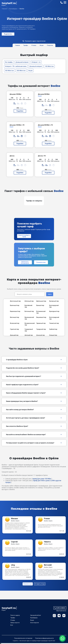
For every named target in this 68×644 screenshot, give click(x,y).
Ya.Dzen (64, 616)
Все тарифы (9, 62)
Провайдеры (34, 619)
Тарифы (13, 619)
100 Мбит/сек (49, 66)
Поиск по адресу (15, 616)
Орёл (4, 5)
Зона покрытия (35, 624)
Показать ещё (27, 584)
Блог (12, 626)
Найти (50, 294)
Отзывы (13, 621)
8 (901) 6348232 (61, 609)
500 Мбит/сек (21, 71)
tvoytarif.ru (9, 3)
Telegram (59, 616)
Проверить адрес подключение (35, 41)
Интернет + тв (36, 62)
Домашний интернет (22, 62)
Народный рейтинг (36, 616)
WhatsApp (54, 616)
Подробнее (20, 111)
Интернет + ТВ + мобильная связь (16, 66)
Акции (30, 71)
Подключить (8, 34)
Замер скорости (15, 624)
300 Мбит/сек (10, 71)
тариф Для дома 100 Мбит (42, 479)
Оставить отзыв (40, 584)
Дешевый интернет (36, 66)
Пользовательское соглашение (23, 639)
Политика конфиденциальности (44, 639)
